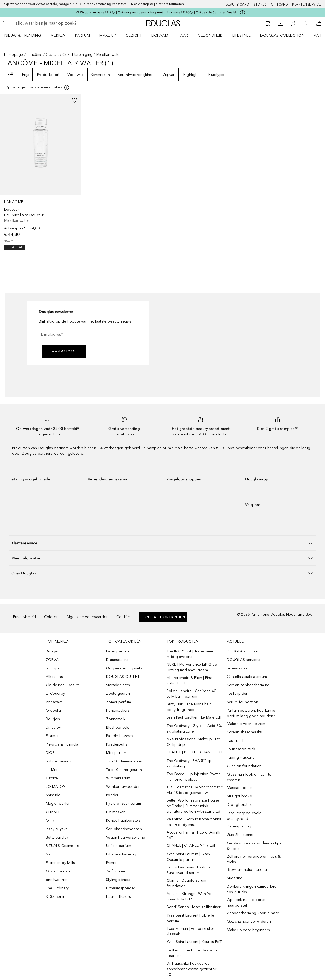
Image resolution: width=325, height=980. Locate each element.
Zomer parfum (118, 702)
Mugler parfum (59, 804)
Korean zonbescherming (248, 685)
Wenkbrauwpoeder (123, 787)
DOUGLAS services (244, 660)
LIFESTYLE (242, 36)
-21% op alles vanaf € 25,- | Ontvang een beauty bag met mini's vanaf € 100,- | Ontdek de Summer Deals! (156, 12)
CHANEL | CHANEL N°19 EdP (192, 846)
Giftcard (279, 4)
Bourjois (53, 719)
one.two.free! (57, 880)
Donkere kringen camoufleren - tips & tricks (254, 889)
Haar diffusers (118, 897)
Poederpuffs (117, 744)
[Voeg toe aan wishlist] (75, 100)
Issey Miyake (57, 829)
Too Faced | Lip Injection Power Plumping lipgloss (193, 777)
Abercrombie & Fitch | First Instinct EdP (189, 680)
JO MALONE (57, 787)
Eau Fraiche (237, 741)
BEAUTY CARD (238, 4)
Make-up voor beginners (248, 930)
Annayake (54, 702)
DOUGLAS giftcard (243, 651)
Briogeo (53, 651)
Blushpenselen (119, 727)
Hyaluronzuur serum (123, 804)
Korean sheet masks (244, 732)
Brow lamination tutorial (247, 870)
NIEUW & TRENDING (23, 36)
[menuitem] (26, 35)
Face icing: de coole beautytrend (244, 816)
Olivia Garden (58, 871)
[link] (40, 172)
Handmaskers (118, 710)
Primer (111, 863)
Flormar (52, 736)
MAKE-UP (108, 36)
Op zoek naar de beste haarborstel (247, 903)
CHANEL (53, 812)
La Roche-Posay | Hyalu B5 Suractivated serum (189, 870)
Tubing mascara (241, 758)
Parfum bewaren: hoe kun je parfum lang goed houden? (251, 713)
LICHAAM (160, 36)
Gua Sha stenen (241, 835)
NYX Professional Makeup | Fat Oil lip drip (193, 742)
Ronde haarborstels (123, 820)
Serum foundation (242, 702)
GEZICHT (134, 36)
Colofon (51, 617)
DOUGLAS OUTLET (123, 677)
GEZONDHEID (210, 36)
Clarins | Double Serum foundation (186, 883)
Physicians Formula (62, 744)
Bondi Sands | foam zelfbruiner (194, 907)
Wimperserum (118, 778)
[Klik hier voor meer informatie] (242, 13)
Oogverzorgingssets (124, 668)
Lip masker (115, 812)
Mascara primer (241, 788)
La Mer (52, 770)
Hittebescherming (121, 854)
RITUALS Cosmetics (62, 846)
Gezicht (52, 55)
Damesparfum (118, 660)
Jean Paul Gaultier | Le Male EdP (194, 717)
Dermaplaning (239, 826)
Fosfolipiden (238, 694)
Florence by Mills (60, 863)
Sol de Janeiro (58, 761)
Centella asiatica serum (247, 677)
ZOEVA (52, 660)
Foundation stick (241, 749)
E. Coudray (55, 694)
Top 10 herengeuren (124, 770)
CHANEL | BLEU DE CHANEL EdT (195, 752)
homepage (14, 55)
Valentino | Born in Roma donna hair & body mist (194, 822)
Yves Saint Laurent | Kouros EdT (194, 942)
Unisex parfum (119, 846)
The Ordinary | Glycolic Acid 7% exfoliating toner (194, 729)
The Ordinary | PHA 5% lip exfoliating (189, 763)
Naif (49, 854)
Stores (260, 4)
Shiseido (53, 795)
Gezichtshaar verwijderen (249, 921)
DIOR (50, 753)
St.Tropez (54, 668)
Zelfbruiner (116, 871)
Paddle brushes (120, 736)
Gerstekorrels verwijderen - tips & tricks (254, 846)
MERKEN (58, 36)
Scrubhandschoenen (124, 829)
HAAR (183, 36)
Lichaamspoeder (121, 888)
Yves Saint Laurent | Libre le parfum (191, 918)
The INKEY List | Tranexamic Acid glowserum (190, 654)
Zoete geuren (118, 694)
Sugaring (235, 878)
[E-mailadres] (88, 334)
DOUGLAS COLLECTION (282, 36)
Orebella (53, 710)
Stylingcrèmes (118, 880)
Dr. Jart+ (53, 727)
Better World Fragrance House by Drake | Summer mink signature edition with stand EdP (195, 806)
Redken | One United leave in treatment (192, 953)
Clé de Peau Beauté (63, 685)
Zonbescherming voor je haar (253, 913)
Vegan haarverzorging (126, 837)
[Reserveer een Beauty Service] (268, 23)
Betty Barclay (57, 837)
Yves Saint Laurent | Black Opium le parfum (189, 857)
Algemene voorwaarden (87, 617)
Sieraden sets (118, 685)
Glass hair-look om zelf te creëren (249, 777)
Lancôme (35, 55)
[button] (162, 543)
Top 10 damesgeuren (125, 761)
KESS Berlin (56, 897)
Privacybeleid (25, 617)
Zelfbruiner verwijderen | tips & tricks (254, 859)
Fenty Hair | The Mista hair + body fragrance (191, 707)
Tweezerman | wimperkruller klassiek (191, 931)
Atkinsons (54, 677)
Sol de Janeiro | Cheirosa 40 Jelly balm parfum (191, 694)
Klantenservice (306, 4)
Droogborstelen (241, 805)
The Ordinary (57, 888)
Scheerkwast (238, 668)
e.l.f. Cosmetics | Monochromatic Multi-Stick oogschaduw (195, 790)
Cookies (123, 617)
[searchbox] (51, 23)
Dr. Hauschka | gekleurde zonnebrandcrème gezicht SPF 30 (193, 969)
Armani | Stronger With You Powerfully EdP (190, 896)
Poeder (112, 795)
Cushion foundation (244, 766)
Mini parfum (116, 753)
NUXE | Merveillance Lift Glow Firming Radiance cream (192, 667)
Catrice (52, 778)
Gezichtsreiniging (77, 55)
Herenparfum (117, 651)
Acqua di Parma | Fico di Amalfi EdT (194, 835)
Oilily (50, 820)
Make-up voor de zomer (248, 724)
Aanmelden (64, 351)
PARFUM (83, 36)
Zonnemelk (116, 719)
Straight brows (240, 796)
